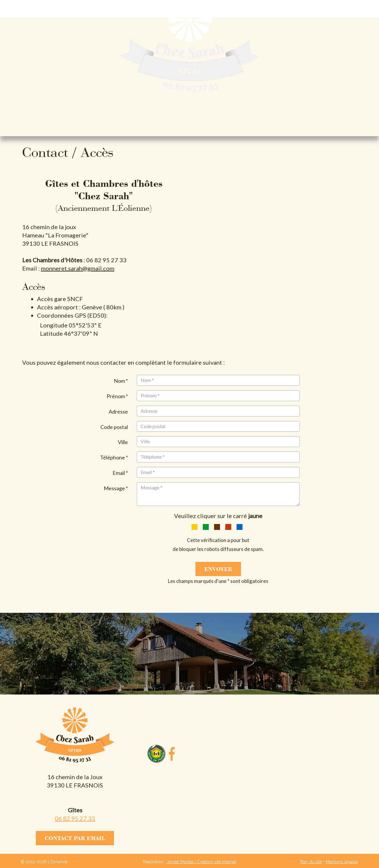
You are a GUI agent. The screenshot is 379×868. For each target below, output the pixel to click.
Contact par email (75, 838)
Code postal (114, 427)
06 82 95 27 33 (75, 818)
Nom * (121, 381)
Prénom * (117, 396)
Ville (123, 442)
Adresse (118, 412)
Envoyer (218, 569)
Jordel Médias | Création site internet (201, 862)
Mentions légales (342, 862)
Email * (120, 473)
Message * (116, 488)
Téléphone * (114, 457)
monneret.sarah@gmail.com (78, 268)
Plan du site (311, 862)
